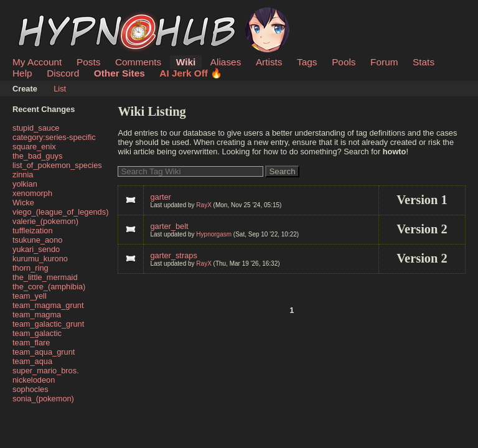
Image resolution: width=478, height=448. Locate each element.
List (60, 89)
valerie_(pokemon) (45, 221)
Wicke (23, 203)
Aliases (226, 62)
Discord (63, 73)
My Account (37, 62)
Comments (138, 62)
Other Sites (119, 73)
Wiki (186, 62)
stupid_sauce (36, 128)
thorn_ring (30, 268)
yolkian (25, 184)
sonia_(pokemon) (43, 399)
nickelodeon (34, 380)
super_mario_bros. (46, 371)
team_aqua (32, 361)
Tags (307, 62)
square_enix (34, 147)
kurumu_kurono (40, 259)
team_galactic (37, 333)
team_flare (31, 343)
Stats (424, 62)
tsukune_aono (37, 240)
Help (22, 73)
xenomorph (32, 193)
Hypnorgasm (214, 234)
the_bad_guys (37, 156)
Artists (269, 62)
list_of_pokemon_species (57, 165)
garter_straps (173, 255)
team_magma (37, 315)
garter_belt (169, 226)
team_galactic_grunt (48, 324)
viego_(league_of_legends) (60, 212)
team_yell (30, 296)
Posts (88, 62)
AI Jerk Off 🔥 (191, 73)
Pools (344, 62)
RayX (204, 205)
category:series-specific (54, 137)
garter (160, 197)
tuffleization (33, 231)
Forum (384, 62)
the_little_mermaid (45, 277)
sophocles (30, 389)
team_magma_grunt (48, 305)
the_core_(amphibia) (49, 287)
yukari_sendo (36, 249)
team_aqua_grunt (44, 352)
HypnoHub (47, 14)
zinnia (23, 175)
